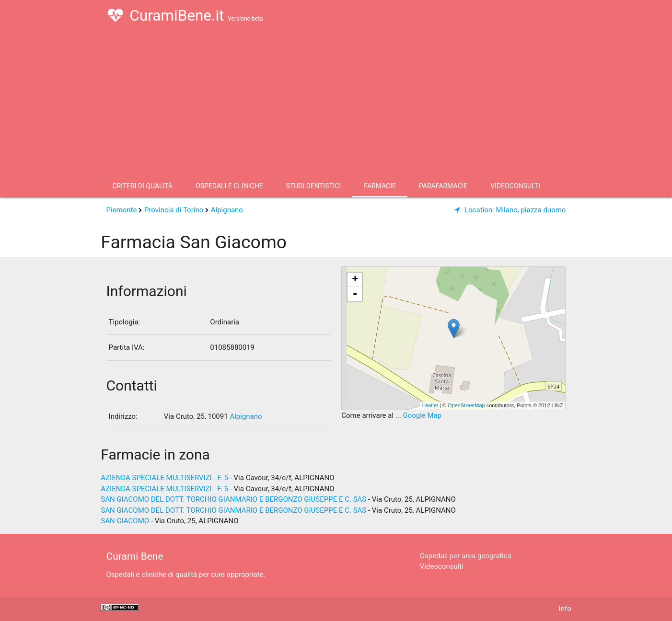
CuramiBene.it (185, 15)
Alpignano (227, 210)
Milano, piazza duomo (510, 210)
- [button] (355, 294)
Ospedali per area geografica (466, 556)
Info (565, 609)
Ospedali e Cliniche (229, 186)
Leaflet (430, 405)
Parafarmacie (443, 186)
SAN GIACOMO (125, 521)
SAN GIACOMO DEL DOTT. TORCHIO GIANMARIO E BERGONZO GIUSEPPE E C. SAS (233, 499)
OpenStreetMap (466, 405)
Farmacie (380, 186)
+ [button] (355, 280)
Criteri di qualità (142, 186)
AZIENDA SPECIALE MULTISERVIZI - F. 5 (164, 478)
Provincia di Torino (174, 210)
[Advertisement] (336, 103)
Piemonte (122, 210)
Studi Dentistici (314, 186)
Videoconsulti (515, 186)
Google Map (422, 415)
